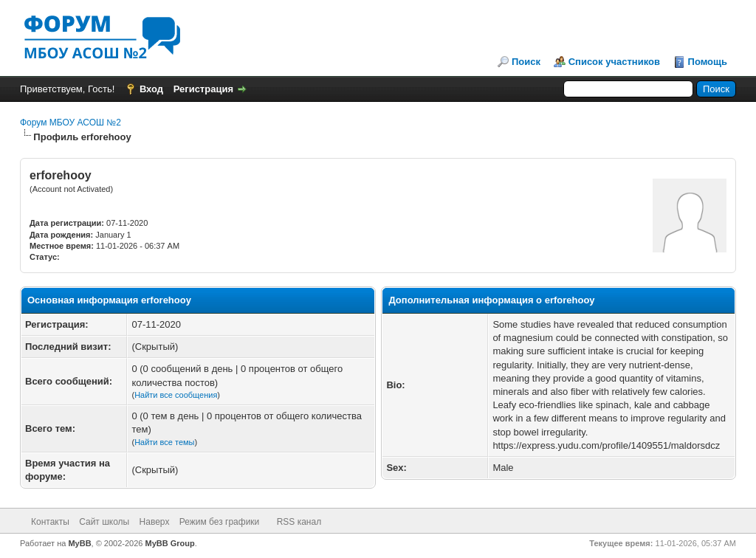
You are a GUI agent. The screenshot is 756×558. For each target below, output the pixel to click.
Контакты (50, 522)
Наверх (155, 522)
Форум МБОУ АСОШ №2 (71, 123)
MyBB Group (170, 543)
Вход (151, 89)
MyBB (79, 543)
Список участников (614, 62)
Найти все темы (164, 442)
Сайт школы (104, 522)
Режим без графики (220, 522)
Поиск (526, 62)
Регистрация (203, 89)
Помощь (708, 62)
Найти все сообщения (176, 395)
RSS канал (299, 522)
